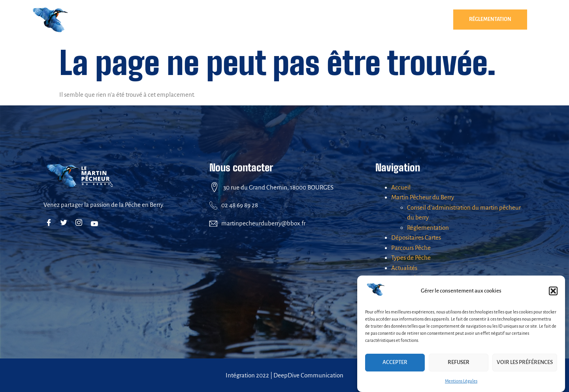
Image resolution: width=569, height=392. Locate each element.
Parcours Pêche (310, 19)
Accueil (401, 187)
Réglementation (490, 19)
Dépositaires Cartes (246, 19)
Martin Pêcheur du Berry (166, 20)
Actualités (422, 20)
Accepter (395, 362)
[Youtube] (95, 223)
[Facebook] (50, 223)
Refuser (459, 362)
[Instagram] (80, 223)
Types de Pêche (367, 19)
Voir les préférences (525, 362)
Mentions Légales (461, 381)
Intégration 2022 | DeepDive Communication (284, 375)
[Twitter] (65, 223)
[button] (553, 291)
